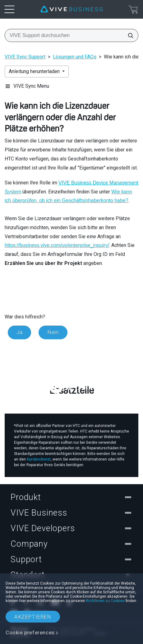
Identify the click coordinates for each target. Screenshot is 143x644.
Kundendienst (39, 459)
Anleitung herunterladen (35, 71)
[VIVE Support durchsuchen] (129, 35)
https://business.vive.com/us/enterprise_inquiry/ (57, 245)
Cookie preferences (30, 632)
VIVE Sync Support (25, 57)
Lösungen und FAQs (75, 57)
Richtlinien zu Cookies (105, 601)
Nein (53, 332)
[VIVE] (71, 9)
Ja (19, 332)
